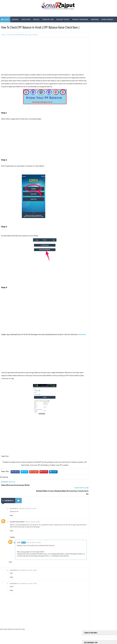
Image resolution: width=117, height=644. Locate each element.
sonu (20, 547)
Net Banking (24, 39)
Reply (11, 520)
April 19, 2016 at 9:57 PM (35, 547)
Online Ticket (63, 19)
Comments (34, 39)
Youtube (33, 25)
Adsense (95, 19)
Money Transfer (80, 19)
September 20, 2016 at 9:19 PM (28, 590)
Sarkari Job (48, 19)
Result (36, 19)
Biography (7, 25)
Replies (14, 542)
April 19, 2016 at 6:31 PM (33, 526)
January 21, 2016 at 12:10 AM (28, 513)
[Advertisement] (41, 62)
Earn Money (107, 19)
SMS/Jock (26, 19)
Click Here (9, 345)
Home (6, 19)
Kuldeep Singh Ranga (17, 526)
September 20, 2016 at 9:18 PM (28, 577)
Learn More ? (89, 67)
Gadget (15, 19)
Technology (20, 25)
